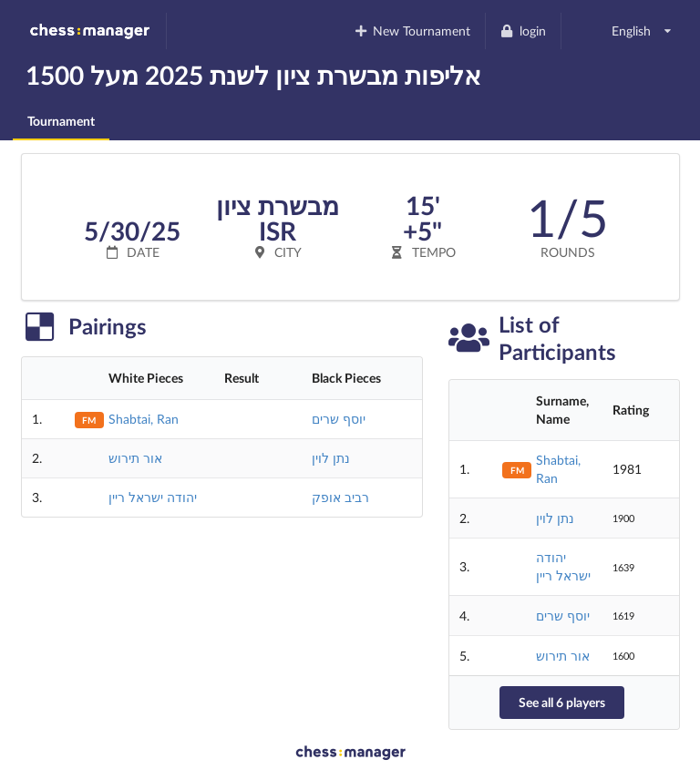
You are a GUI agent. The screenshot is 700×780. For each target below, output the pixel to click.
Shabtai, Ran (144, 419)
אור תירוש (135, 458)
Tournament (61, 121)
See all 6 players (562, 702)
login (523, 31)
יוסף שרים (339, 419)
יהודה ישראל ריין (153, 497)
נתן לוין (331, 458)
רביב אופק (340, 497)
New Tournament (412, 31)
